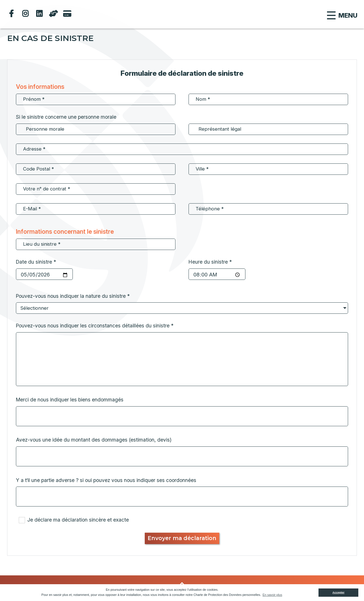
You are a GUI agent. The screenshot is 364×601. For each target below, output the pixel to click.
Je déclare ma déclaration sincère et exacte (78, 520)
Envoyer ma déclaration (182, 538)
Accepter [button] (338, 592)
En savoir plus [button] (272, 595)
